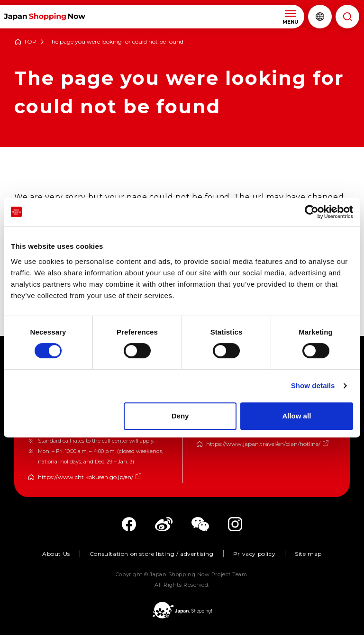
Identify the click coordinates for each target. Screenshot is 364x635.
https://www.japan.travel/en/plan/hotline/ (263, 444)
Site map (308, 554)
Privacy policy (254, 554)
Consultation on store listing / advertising (152, 554)
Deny (180, 416)
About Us (56, 554)
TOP (30, 42)
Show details (313, 386)
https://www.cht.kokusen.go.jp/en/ (86, 477)
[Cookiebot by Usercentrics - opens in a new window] (312, 212)
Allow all (296, 416)
